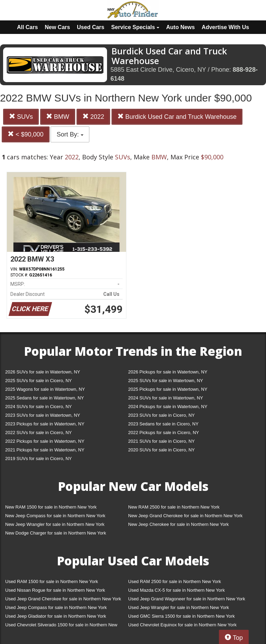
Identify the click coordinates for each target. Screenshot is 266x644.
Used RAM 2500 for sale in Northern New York (175, 581)
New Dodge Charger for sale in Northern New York (56, 533)
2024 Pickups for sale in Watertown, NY (168, 407)
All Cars (27, 27)
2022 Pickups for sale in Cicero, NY (163, 433)
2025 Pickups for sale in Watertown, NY (168, 389)
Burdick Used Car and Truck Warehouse (177, 117)
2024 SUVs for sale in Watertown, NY (166, 398)
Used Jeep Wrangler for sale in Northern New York (179, 607)
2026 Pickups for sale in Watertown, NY (168, 372)
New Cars (57, 27)
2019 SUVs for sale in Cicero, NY (38, 458)
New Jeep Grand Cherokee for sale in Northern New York (185, 516)
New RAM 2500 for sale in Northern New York (174, 507)
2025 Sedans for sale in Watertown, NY (45, 398)
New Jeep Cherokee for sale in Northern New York (178, 524)
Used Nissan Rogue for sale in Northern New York (55, 590)
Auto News (181, 27)
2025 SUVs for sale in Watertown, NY (166, 381)
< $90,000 (26, 134)
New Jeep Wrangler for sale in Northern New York (55, 524)
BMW (58, 117)
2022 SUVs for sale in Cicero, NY (38, 433)
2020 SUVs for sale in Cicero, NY (161, 450)
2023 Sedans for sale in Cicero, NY (163, 424)
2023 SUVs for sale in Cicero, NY (161, 415)
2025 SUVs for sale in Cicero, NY (38, 381)
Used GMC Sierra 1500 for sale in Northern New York (181, 616)
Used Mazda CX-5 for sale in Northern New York (176, 590)
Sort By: (70, 134)
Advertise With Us (225, 27)
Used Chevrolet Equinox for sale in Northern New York (182, 625)
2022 (93, 117)
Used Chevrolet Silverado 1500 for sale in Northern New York (61, 626)
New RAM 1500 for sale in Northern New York (51, 507)
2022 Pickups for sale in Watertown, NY (45, 441)
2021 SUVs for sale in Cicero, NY (161, 441)
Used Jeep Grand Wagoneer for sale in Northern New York (187, 599)
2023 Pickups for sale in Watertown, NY (45, 424)
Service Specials (135, 27)
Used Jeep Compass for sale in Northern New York (56, 607)
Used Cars (91, 27)
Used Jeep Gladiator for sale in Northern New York (56, 616)
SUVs (21, 117)
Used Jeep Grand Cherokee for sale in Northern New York (63, 599)
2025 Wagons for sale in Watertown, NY (45, 389)
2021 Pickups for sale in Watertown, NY (45, 450)
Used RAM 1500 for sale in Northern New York (52, 581)
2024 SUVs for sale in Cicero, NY (38, 407)
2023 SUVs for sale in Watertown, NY (43, 415)
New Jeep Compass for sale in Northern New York (55, 516)
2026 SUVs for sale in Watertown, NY (43, 372)
